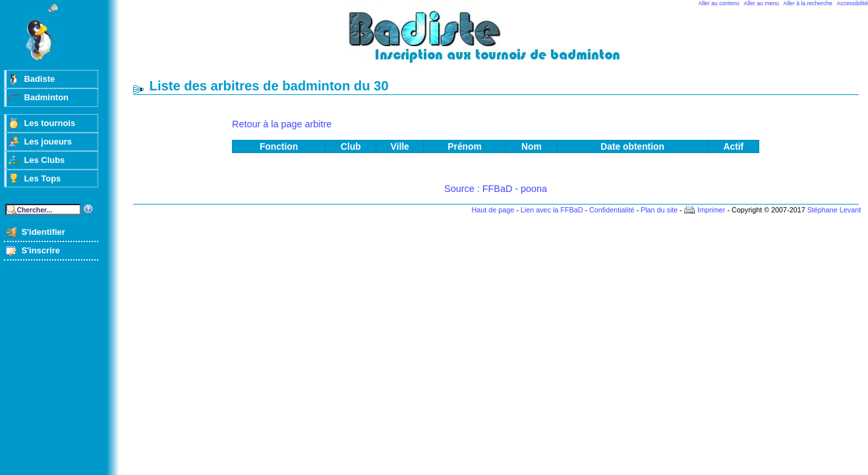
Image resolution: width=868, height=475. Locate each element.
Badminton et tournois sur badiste (500, 43)
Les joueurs (48, 142)
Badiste (39, 79)
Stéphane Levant (834, 210)
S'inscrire (41, 250)
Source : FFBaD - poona (496, 189)
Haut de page (493, 210)
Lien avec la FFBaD (552, 210)
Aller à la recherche (808, 3)
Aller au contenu (719, 3)
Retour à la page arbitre (282, 124)
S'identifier (43, 232)
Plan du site (659, 210)
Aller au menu (762, 3)
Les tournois (49, 123)
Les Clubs (44, 160)
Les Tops (42, 178)
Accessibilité (853, 3)
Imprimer (711, 210)
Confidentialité (612, 210)
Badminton (46, 97)
